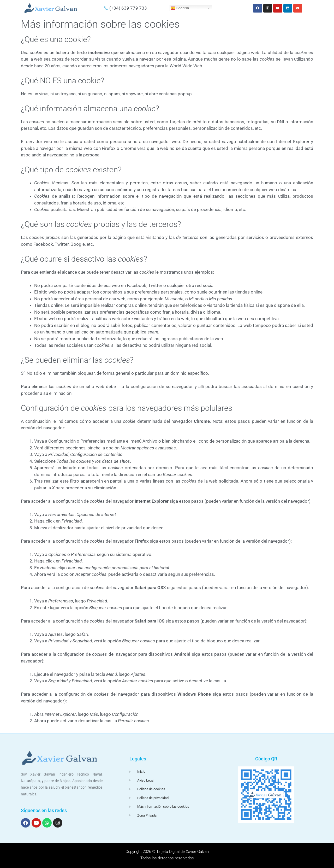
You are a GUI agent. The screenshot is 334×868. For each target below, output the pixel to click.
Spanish (180, 8)
